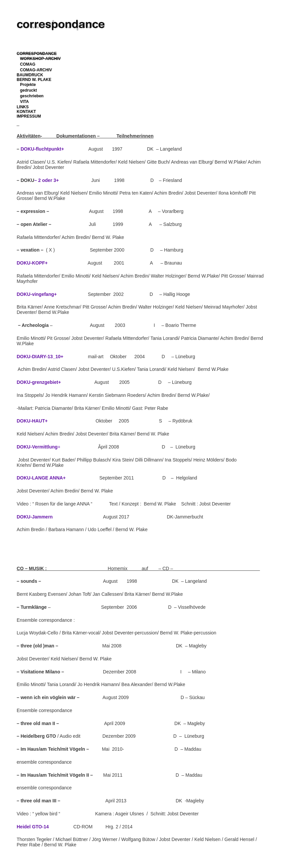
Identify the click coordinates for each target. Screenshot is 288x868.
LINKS (23, 107)
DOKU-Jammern (36, 517)
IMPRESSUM (29, 116)
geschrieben (32, 96)
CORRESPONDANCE (37, 54)
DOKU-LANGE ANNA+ (41, 478)
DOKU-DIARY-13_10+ (40, 357)
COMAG (28, 64)
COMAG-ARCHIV (36, 70)
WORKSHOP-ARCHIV (40, 59)
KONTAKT (26, 112)
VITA (24, 102)
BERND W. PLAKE (34, 80)
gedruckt (28, 90)
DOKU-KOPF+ (32, 263)
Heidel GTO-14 (33, 827)
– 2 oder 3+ (47, 180)
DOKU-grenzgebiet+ (39, 382)
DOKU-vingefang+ (37, 294)
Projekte (28, 85)
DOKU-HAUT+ (32, 421)
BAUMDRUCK (30, 75)
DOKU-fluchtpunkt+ (42, 149)
